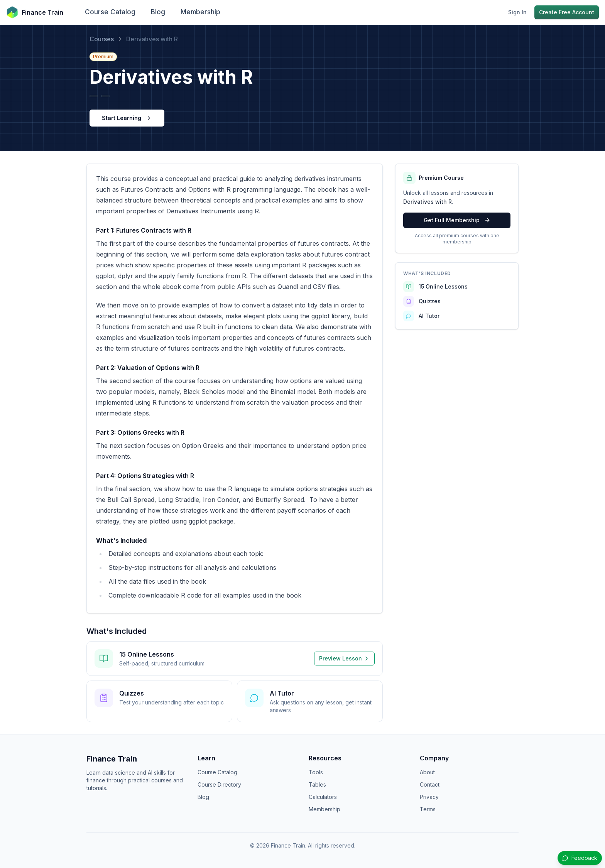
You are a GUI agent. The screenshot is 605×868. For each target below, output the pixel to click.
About (427, 772)
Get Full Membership (457, 220)
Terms (428, 809)
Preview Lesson (344, 658)
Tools (316, 772)
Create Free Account (567, 12)
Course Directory (219, 784)
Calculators (323, 797)
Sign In (517, 12)
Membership (200, 12)
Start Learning (127, 118)
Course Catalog (110, 12)
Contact (430, 784)
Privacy (429, 797)
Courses (102, 39)
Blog (158, 12)
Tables (317, 784)
